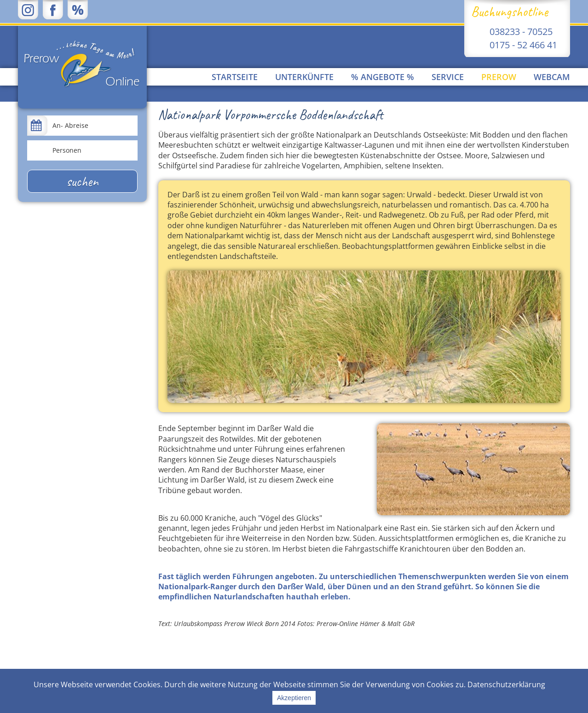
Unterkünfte (304, 77)
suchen (82, 181)
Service (448, 77)
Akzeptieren (294, 698)
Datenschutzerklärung (506, 684)
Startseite (235, 77)
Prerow (499, 77)
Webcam (552, 77)
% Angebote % (383, 77)
